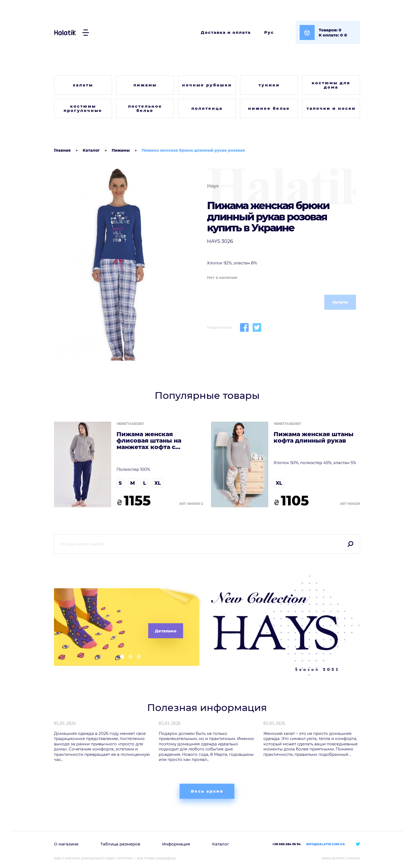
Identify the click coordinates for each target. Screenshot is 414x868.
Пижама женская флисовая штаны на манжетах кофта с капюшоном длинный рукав (152, 441)
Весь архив (207, 791)
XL (158, 483)
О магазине (66, 844)
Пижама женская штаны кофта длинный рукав (314, 437)
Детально (166, 631)
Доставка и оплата (226, 32)
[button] (120, 657)
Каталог (221, 844)
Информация (176, 844)
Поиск (350, 544)
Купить (340, 302)
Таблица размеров (120, 844)
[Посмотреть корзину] (328, 32)
